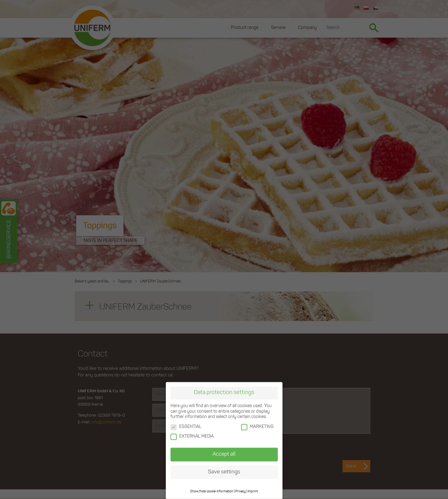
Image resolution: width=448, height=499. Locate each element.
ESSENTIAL (186, 426)
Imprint (253, 491)
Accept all (224, 454)
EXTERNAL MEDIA (192, 436)
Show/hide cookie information (212, 491)
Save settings (224, 471)
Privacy (240, 491)
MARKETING (257, 426)
